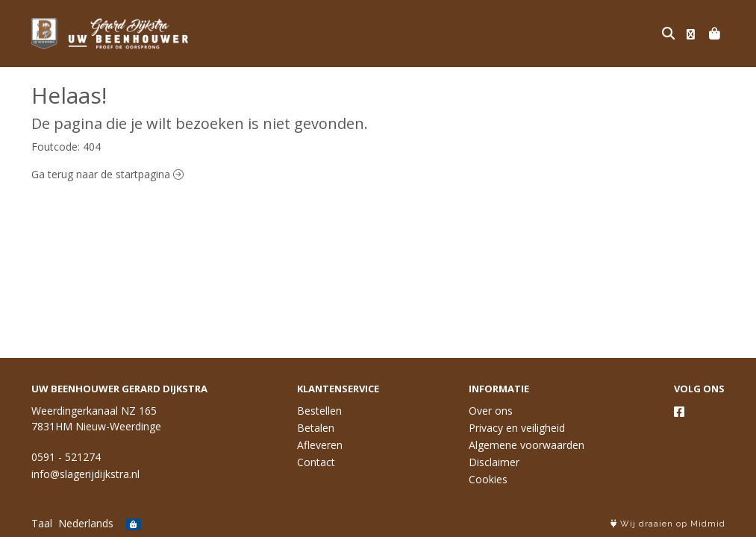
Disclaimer (494, 462)
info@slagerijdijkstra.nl (85, 474)
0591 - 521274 (66, 457)
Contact (316, 462)
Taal (42, 523)
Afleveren (320, 445)
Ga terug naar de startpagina (107, 174)
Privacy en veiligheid (517, 428)
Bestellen (319, 411)
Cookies (488, 479)
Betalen (316, 428)
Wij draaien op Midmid (668, 524)
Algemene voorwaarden (527, 445)
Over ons (491, 411)
